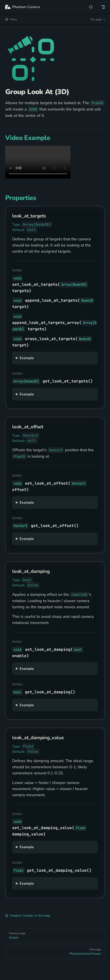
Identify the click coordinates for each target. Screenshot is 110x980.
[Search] (91, 7)
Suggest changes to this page (28, 915)
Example (27, 358)
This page (98, 19)
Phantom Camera (23, 7)
